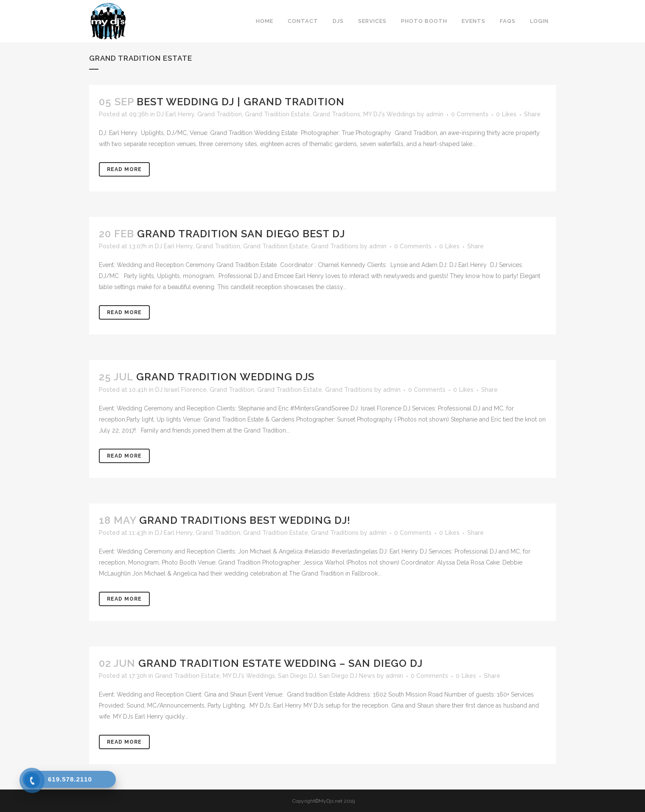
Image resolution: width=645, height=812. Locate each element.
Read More (124, 169)
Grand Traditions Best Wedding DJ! (245, 520)
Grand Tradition (220, 114)
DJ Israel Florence (181, 390)
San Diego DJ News (347, 676)
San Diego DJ (297, 676)
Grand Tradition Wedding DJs (225, 377)
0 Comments (470, 114)
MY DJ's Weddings (389, 114)
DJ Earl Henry (175, 114)
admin (435, 114)
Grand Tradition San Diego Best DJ (241, 234)
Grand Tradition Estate (277, 114)
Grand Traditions (337, 114)
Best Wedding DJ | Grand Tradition (241, 102)
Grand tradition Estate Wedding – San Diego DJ (280, 663)
